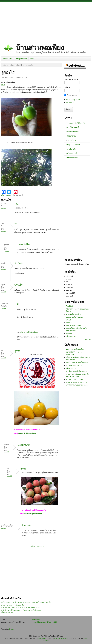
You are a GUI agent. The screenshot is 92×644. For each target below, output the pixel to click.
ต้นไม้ (3, 85)
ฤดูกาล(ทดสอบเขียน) (74, 325)
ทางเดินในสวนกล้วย (74, 314)
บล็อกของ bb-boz (6, 195)
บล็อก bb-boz (21, 65)
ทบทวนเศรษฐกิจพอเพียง (75, 349)
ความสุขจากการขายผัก (75, 379)
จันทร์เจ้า (26, 525)
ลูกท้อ (17, 351)
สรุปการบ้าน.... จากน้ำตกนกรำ (12, 605)
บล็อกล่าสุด (71, 140)
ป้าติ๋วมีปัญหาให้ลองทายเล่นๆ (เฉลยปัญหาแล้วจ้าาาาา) (21, 610)
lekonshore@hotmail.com (29, 332)
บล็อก (12, 65)
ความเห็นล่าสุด (73, 132)
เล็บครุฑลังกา (71, 337)
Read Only (70, 306)
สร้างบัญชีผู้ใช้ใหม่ (73, 99)
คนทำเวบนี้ (71, 149)
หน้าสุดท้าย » (41, 546)
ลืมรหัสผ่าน (70, 102)
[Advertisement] (46, 21)
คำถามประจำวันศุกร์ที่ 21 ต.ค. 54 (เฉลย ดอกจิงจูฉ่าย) (21, 607)
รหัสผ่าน (68, 87)
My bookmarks (73, 158)
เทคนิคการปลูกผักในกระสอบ (77, 371)
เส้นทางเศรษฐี (71, 368)
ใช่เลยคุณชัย (24, 445)
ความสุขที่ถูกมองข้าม (74, 365)
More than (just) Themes (62, 638)
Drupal (11, 629)
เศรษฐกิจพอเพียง (21, 59)
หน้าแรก (5, 65)
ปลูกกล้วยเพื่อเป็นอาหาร (75, 317)
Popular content (74, 145)
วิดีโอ (32, 59)
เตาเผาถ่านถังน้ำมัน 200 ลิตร (77, 382)
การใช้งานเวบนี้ (73, 127)
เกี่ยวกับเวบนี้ (72, 153)
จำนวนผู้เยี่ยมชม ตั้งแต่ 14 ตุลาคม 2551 (45, 622)
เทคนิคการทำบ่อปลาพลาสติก (77, 385)
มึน (17, 204)
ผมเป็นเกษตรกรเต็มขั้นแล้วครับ (78, 363)
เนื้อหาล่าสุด (72, 136)
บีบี (16, 224)
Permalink (4, 209)
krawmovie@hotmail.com (27, 433)
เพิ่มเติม (88, 339)
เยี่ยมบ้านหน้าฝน (7, 612)
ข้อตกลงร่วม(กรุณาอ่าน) (76, 123)
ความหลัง (70, 334)
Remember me (72, 95)
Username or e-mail (72, 80)
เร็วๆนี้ (68, 320)
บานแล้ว (69, 323)
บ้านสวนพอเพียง (40, 47)
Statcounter (36, 620)
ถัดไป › (32, 546)
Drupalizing (42, 638)
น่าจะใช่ (18, 285)
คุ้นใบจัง (19, 263)
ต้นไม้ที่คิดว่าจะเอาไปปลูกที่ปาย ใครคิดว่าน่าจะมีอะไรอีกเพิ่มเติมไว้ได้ (26, 602)
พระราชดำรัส (8, 59)
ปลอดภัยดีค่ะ (24, 244)
